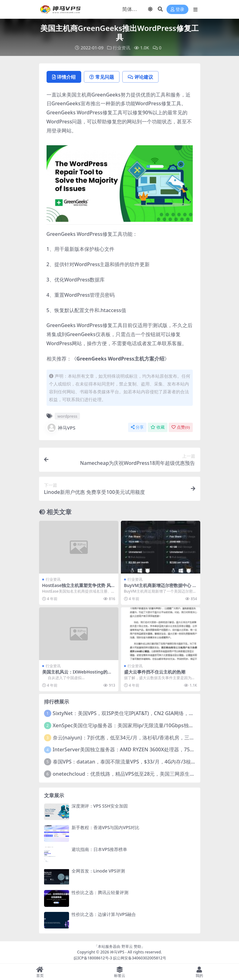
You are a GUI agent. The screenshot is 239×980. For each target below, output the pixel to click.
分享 (137, 427)
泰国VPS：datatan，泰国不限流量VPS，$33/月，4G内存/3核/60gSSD (132, 762)
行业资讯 (122, 48)
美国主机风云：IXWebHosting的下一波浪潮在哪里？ (77, 674)
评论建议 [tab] (140, 77)
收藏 (158, 427)
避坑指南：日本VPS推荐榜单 (100, 849)
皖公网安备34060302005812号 (140, 958)
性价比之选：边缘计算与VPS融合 (104, 914)
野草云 (127, 946)
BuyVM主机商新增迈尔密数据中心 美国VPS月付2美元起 (160, 588)
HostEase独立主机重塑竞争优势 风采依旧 (77, 588)
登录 (177, 10)
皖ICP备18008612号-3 (93, 958)
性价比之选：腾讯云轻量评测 (100, 892)
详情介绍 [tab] (64, 77)
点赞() (181, 427)
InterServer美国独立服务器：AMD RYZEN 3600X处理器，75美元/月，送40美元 (143, 749)
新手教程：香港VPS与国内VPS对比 (106, 827)
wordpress (67, 416)
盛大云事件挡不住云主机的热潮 (155, 672)
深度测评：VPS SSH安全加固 (100, 806)
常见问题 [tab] (102, 77)
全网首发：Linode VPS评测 (98, 871)
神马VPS (61, 428)
